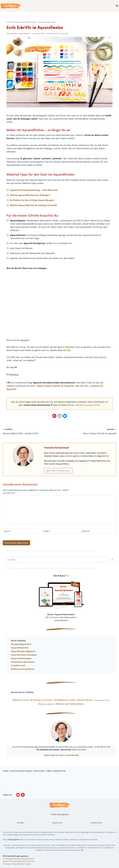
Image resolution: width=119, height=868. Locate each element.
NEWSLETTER (59, 771)
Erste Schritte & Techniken (24, 659)
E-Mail (47, 535)
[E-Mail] (59, 535)
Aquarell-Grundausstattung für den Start (19, 861)
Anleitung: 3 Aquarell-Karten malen (17, 864)
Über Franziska (79, 753)
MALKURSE (39, 771)
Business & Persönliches (23, 673)
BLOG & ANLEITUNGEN (21, 771)
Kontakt (20, 823)
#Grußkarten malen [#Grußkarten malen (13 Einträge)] (65, 704)
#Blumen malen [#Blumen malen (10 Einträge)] (21, 704)
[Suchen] (112, 563)
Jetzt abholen (61, 624)
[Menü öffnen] (117, 6)
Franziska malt (18, 669)
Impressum (57, 823)
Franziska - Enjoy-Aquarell (20, 33)
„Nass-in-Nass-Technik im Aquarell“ (57, 389)
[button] (54, 419)
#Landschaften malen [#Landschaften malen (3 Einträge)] (102, 704)
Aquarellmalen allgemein (23, 655)
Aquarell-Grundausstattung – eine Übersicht (34, 191)
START (6, 771)
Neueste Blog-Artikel (47, 22)
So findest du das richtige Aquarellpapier (32, 201)
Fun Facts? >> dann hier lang (67, 759)
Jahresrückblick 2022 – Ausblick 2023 (30, 435)
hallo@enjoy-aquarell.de (91, 408)
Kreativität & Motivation (23, 666)
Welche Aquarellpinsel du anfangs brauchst (33, 206)
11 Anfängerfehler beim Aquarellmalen (18, 859)
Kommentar (10, 497)
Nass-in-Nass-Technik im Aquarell (89, 435)
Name (8, 535)
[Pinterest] (23, 795)
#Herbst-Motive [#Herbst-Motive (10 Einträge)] (85, 704)
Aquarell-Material (20, 651)
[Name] (21, 535)
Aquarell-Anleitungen (21, 662)
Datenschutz (96, 823)
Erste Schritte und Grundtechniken (21, 22)
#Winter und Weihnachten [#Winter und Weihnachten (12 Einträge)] (70, 708)
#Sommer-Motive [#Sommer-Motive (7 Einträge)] (46, 708)
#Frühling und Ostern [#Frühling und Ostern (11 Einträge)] (42, 704)
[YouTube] (18, 795)
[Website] (98, 535)
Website (86, 535)
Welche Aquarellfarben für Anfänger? (30, 196)
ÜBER (49, 771)
